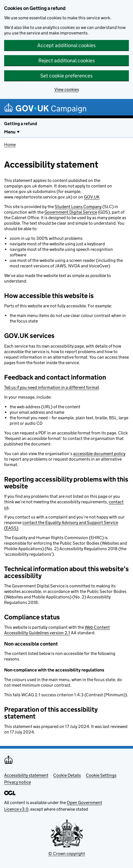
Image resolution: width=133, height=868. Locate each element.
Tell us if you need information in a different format (52, 387)
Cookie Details (67, 775)
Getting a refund (21, 124)
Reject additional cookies (67, 61)
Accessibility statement (26, 775)
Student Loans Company (78, 207)
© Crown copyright (67, 854)
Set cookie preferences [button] (66, 76)
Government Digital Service (71, 212)
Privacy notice (18, 782)
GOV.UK (92, 197)
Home (10, 145)
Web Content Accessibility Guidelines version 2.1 (57, 630)
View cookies (67, 89)
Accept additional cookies (66, 45)
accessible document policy (99, 454)
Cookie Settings (101, 775)
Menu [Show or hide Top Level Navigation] (10, 132)
